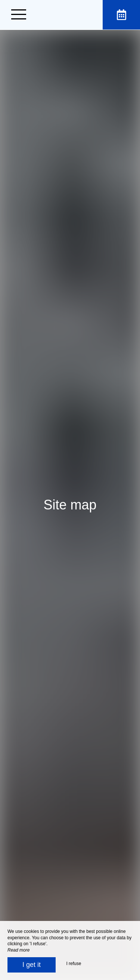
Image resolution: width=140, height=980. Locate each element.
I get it (32, 965)
